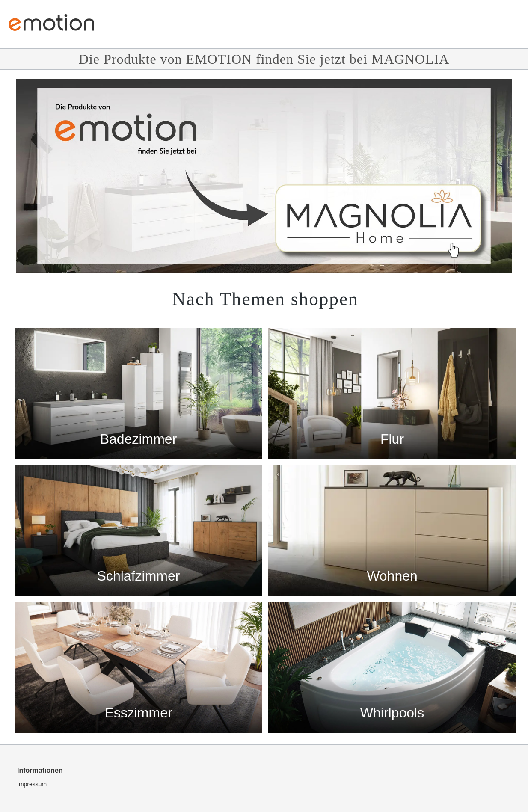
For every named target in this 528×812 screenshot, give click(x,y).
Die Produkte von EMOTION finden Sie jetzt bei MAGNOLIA (264, 59)
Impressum (32, 784)
